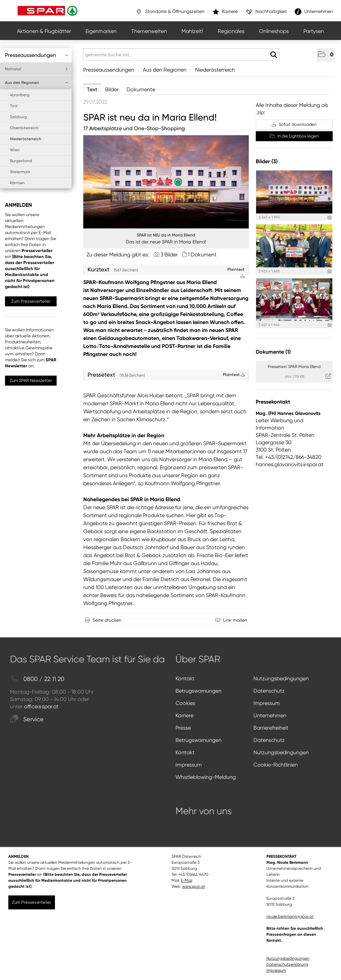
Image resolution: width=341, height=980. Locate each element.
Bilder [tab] (112, 89)
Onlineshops (274, 31)
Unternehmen (270, 715)
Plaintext (234, 375)
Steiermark (20, 172)
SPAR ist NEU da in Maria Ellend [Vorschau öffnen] (166, 235)
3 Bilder (169, 255)
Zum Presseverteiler (31, 301)
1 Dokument (202, 255)
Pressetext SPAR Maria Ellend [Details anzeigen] (294, 367)
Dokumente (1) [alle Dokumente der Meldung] (273, 352)
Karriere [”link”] (225, 12)
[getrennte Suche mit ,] (181, 55)
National (37, 69)
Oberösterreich (24, 128)
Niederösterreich (26, 139)
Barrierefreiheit (271, 728)
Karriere (184, 715)
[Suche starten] (274, 55)
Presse (183, 728)
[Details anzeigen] (330, 218)
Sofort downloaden (294, 124)
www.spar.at (194, 886)
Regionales (231, 31)
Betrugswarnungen (198, 691)
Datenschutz (269, 691)
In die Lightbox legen (294, 136)
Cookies (185, 703)
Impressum (267, 703)
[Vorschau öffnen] (166, 182)
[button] (326, 55)
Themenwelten (149, 31)
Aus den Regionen (37, 83)
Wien (15, 150)
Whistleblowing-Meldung (206, 777)
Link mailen (235, 620)
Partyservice (318, 31)
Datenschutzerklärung (287, 964)
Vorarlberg (20, 95)
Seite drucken (107, 620)
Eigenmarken (101, 31)
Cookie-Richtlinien (276, 765)
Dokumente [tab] (141, 89)
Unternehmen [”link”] (314, 12)
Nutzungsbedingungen (281, 678)
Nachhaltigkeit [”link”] (266, 12)
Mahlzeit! (192, 31)
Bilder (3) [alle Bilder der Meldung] (267, 161)
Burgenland (21, 161)
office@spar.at (41, 706)
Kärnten (17, 183)
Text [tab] (92, 89)
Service (27, 719)
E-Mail (186, 880)
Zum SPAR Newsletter (31, 380)
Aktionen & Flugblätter (44, 31)
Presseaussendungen (37, 55)
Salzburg (18, 117)
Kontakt (185, 678)
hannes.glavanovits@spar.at (290, 464)
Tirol (14, 106)
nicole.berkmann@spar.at (290, 916)
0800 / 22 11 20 (37, 679)
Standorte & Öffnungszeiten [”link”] (170, 12)
